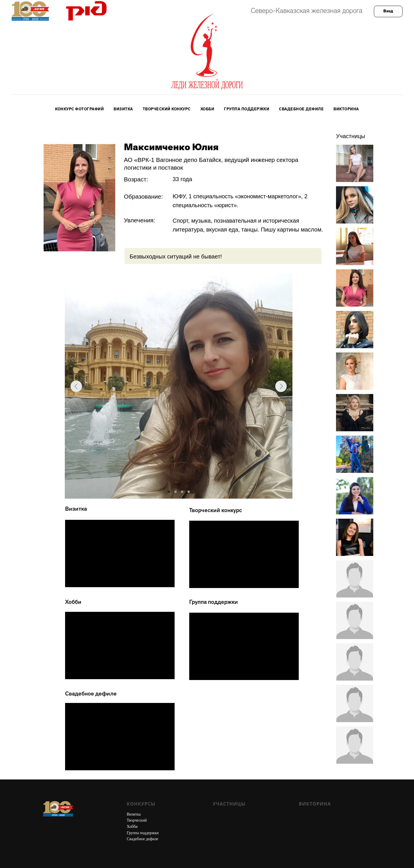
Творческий (137, 820)
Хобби (207, 109)
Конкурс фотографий (79, 109)
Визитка (123, 109)
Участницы (229, 804)
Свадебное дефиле (301, 109)
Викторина (346, 109)
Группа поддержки (247, 109)
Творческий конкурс (167, 109)
